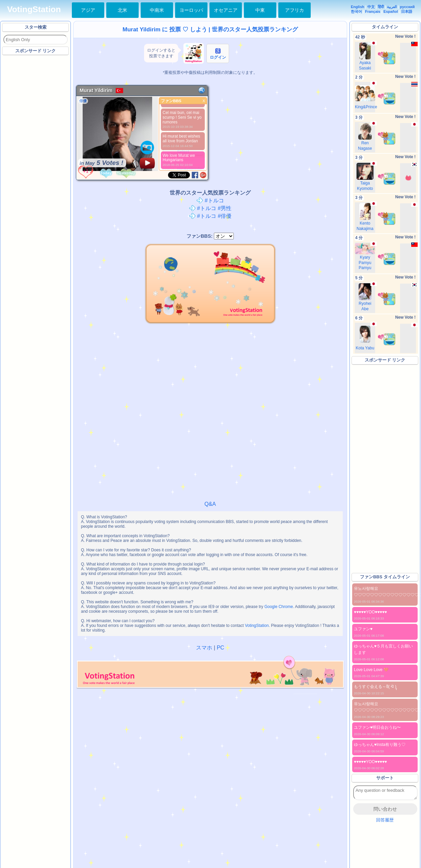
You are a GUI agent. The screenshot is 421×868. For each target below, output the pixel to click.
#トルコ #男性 (210, 208)
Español (391, 11)
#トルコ (210, 200)
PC (220, 648)
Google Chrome (279, 607)
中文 (371, 7)
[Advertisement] (36, 158)
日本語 (407, 11)
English (358, 7)
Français (373, 11)
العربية (392, 7)
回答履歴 (385, 820)
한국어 (356, 11)
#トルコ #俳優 (210, 216)
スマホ (204, 648)
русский (408, 7)
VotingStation (34, 9)
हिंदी (381, 7)
